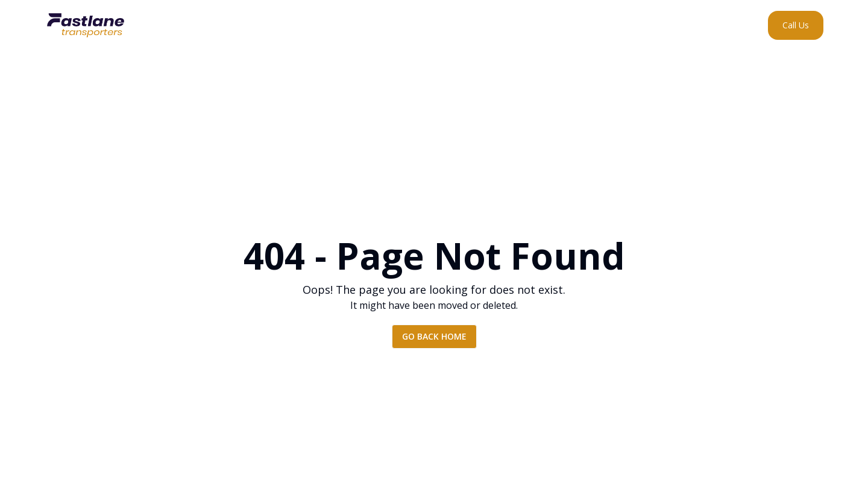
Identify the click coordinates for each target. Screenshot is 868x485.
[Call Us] (796, 25)
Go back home (434, 336)
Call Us (796, 25)
